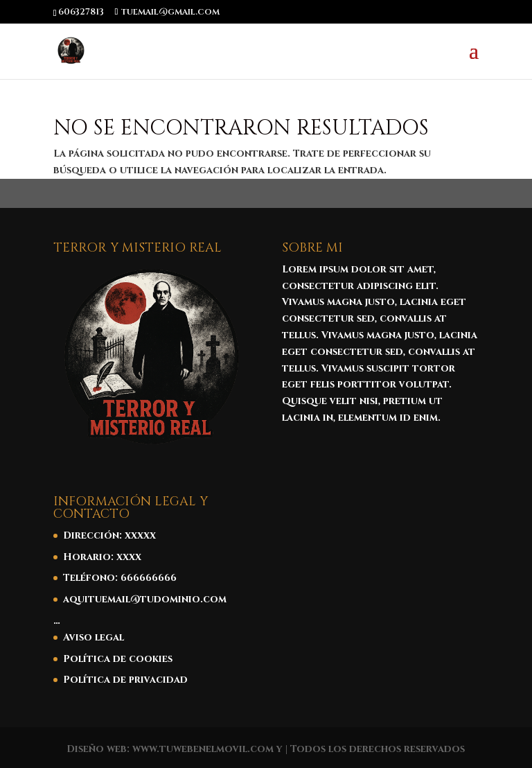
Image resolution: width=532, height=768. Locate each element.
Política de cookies (118, 659)
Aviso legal (94, 637)
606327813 (81, 12)
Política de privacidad (125, 680)
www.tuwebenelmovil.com (203, 749)
